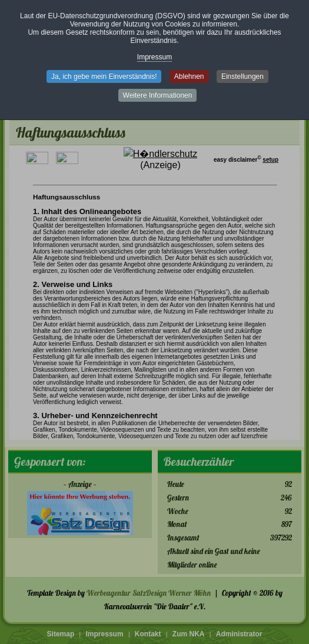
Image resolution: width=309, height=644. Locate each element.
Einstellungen (242, 76)
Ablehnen (189, 76)
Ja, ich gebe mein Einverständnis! (104, 76)
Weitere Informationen (158, 95)
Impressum (154, 57)
